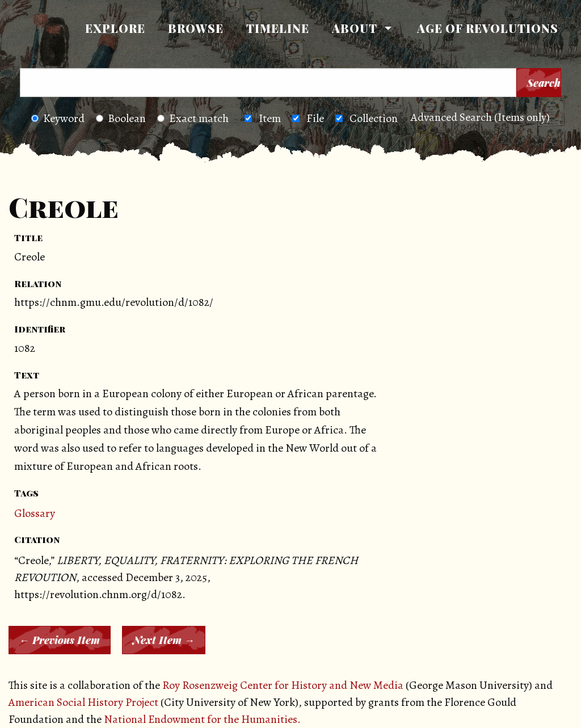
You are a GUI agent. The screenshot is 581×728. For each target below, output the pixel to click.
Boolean (121, 118)
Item (270, 118)
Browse (196, 28)
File (315, 118)
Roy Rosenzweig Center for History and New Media (283, 685)
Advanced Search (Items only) (480, 117)
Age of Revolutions (488, 28)
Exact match (193, 118)
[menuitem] (115, 28)
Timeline (278, 28)
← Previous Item (60, 640)
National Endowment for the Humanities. (202, 719)
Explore (115, 28)
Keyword (58, 118)
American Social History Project (83, 702)
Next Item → (164, 640)
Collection (374, 118)
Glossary (35, 513)
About (355, 28)
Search (544, 83)
